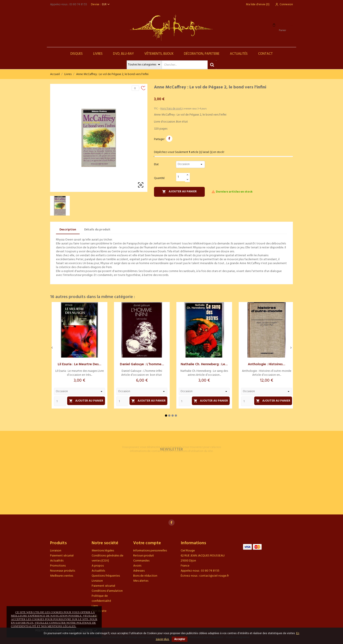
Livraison (56, 551)
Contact (265, 54)
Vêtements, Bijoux (159, 54)
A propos (98, 566)
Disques (77, 54)
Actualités (239, 54)
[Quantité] (181, 177)
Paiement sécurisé (62, 556)
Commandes (141, 561)
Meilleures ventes (62, 576)
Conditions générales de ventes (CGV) (108, 558)
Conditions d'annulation (107, 591)
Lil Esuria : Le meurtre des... (80, 364)
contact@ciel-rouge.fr (214, 576)
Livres (98, 54)
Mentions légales (103, 551)
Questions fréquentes (106, 576)
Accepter (180, 639)
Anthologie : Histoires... (267, 364)
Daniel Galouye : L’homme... (142, 364)
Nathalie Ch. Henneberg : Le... (204, 364)
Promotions (58, 566)
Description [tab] (68, 230)
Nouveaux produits (63, 571)
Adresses (139, 571)
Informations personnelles (150, 551)
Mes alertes (141, 581)
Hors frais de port (171, 109)
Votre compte (147, 543)
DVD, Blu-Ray (123, 54)
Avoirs (137, 566)
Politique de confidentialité (101, 598)
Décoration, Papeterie (202, 54)
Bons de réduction (145, 576)
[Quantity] (60, 401)
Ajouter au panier (179, 192)
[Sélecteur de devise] (106, 4)
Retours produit (144, 556)
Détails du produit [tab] (97, 230)
